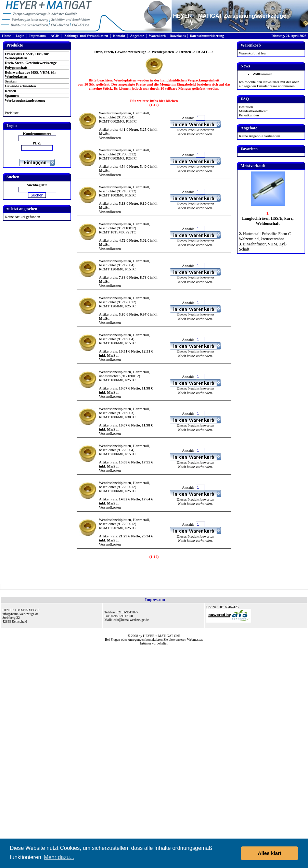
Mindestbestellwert (253, 111)
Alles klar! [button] (269, 853)
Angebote (137, 36)
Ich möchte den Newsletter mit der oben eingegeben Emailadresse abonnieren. (269, 84)
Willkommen (262, 74)
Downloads (178, 36)
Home (7, 36)
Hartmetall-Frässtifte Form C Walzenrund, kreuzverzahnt (265, 236)
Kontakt (119, 36)
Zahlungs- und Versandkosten (86, 36)
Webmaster (195, 640)
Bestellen (246, 107)
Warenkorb (157, 36)
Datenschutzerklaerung (207, 36)
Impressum (37, 36)
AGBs (55, 36)
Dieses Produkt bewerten (195, 130)
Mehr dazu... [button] (59, 857)
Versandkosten (110, 138)
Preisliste (12, 113)
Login (20, 36)
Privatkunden (249, 115)
